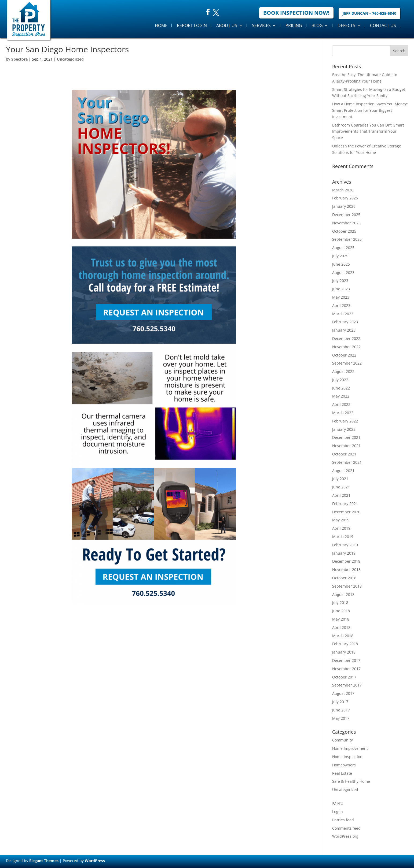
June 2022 (341, 388)
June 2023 (341, 289)
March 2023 (343, 314)
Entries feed (343, 820)
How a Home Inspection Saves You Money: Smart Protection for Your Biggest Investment (370, 110)
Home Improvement (350, 748)
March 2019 (343, 537)
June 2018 (341, 611)
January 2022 (344, 429)
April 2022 (341, 404)
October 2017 (344, 677)
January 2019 (344, 553)
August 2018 (343, 594)
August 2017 (343, 693)
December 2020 (346, 512)
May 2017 (341, 718)
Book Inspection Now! (296, 13)
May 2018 (341, 619)
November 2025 (346, 223)
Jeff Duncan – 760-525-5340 (369, 13)
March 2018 (343, 636)
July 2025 (340, 256)
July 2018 (340, 602)
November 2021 (346, 446)
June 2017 (341, 710)
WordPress (95, 861)
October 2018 (344, 578)
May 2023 (341, 297)
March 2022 (343, 413)
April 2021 (341, 495)
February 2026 (345, 198)
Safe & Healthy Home (351, 781)
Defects (346, 25)
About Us (227, 25)
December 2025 (346, 215)
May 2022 (341, 396)
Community (342, 740)
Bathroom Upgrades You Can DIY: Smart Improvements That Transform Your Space (368, 131)
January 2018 (344, 652)
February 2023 (345, 322)
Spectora (19, 59)
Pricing (294, 25)
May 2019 (341, 520)
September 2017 (347, 685)
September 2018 (347, 586)
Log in (338, 812)
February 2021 (345, 504)
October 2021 (344, 454)
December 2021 (346, 437)
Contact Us (383, 25)
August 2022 (343, 371)
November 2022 (346, 347)
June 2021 (341, 487)
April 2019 (341, 528)
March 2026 (343, 190)
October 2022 (344, 355)
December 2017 (346, 660)
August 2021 (343, 471)
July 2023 (340, 281)
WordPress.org (345, 836)
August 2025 (343, 248)
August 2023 (343, 272)
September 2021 (347, 462)
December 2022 (346, 338)
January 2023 (344, 330)
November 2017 (346, 669)
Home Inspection (347, 757)
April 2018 (341, 627)
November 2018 (346, 570)
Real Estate (342, 773)
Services (261, 25)
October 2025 (344, 231)
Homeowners (344, 765)
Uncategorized (70, 59)
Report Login (192, 25)
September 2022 (347, 363)
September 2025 (347, 239)
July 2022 (340, 380)
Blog (317, 25)
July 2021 (340, 479)
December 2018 (346, 561)
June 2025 (341, 264)
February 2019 (345, 545)
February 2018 (345, 644)
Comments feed (346, 828)
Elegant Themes (44, 861)
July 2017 (340, 702)
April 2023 (341, 305)
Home (161, 25)
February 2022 (345, 421)
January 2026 (344, 206)
